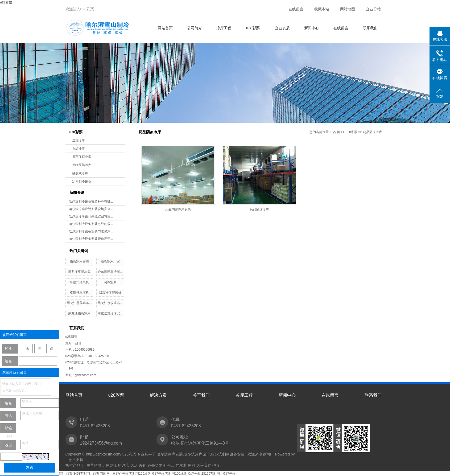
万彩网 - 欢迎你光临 (114, 474)
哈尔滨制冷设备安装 (228, 454)
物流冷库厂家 (110, 261)
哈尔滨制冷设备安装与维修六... (91, 231)
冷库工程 (224, 28)
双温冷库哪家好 (110, 293)
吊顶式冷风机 (79, 282)
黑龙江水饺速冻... (110, 303)
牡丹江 (169, 465)
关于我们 (201, 395)
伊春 (216, 465)
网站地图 (348, 9)
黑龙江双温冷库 (79, 272)
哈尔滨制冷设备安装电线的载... (91, 224)
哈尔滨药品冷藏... (110, 272)
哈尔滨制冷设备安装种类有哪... (91, 202)
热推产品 (73, 465)
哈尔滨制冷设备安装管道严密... (91, 239)
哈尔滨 (124, 465)
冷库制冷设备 (82, 182)
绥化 (143, 465)
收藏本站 (322, 9)
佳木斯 (181, 465)
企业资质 (282, 28)
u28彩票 (6, 2)
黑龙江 (112, 465)
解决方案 (158, 395)
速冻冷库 (79, 140)
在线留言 (296, 9)
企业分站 (373, 9)
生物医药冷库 (82, 165)
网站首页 (165, 28)
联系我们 (370, 28)
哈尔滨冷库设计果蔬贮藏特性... (91, 216)
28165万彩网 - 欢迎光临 (218, 474)
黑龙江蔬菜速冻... (79, 303)
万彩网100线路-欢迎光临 (147, 474)
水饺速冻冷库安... (110, 313)
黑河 (192, 465)
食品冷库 (79, 149)
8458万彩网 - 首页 (59, 474)
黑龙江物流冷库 (79, 313)
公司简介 (195, 28)
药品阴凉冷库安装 (178, 209)
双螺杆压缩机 (79, 293)
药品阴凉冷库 (373, 132)
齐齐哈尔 (155, 465)
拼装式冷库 (80, 173)
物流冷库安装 (79, 261)
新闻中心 (312, 28)
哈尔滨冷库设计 (197, 454)
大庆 (134, 465)
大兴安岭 (204, 465)
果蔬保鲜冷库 (82, 157)
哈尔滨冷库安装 (170, 454)
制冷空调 (110, 282)
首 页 (337, 132)
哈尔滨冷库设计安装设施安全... (91, 209)
